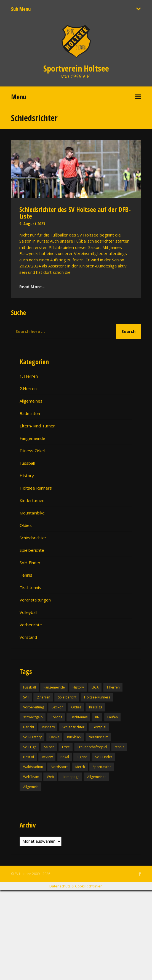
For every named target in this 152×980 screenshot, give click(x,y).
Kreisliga (96, 707)
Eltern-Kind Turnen (38, 426)
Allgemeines (31, 401)
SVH (26, 697)
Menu (19, 97)
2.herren (44, 697)
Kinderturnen (32, 500)
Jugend (82, 757)
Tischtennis (30, 587)
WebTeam (31, 777)
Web (50, 777)
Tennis (26, 575)
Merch (80, 767)
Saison (49, 747)
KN (97, 717)
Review (47, 757)
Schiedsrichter (33, 538)
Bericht (29, 727)
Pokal (65, 757)
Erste (66, 747)
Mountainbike (32, 513)
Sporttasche (102, 767)
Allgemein (31, 787)
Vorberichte (31, 625)
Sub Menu (21, 9)
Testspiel (99, 727)
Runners (48, 727)
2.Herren (28, 388)
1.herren (113, 687)
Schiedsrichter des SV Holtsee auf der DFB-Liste (75, 213)
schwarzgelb (33, 717)
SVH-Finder (104, 757)
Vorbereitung (34, 707)
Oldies (26, 525)
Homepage (71, 777)
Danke (54, 737)
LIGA (95, 687)
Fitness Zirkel (32, 451)
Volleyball (28, 612)
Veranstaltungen (35, 600)
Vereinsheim (99, 737)
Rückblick (74, 737)
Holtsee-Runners (97, 697)
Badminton (30, 413)
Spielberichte (32, 550)
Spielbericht (67, 697)
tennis (119, 747)
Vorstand (28, 637)
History (27, 475)
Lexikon (58, 707)
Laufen (113, 717)
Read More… (32, 287)
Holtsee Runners (36, 488)
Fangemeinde (32, 438)
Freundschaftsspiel (92, 747)
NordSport (59, 767)
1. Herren (29, 376)
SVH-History (32, 737)
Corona (56, 717)
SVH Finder (30, 563)
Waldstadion (33, 767)
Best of (29, 757)
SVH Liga (30, 747)
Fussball (27, 463)
